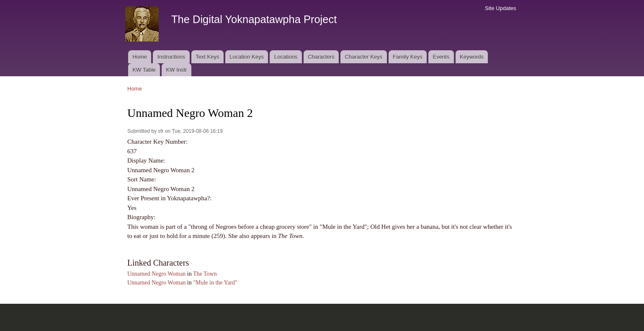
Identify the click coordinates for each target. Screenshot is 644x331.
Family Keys (408, 57)
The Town (205, 274)
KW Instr (177, 70)
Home (140, 57)
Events (441, 57)
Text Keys (207, 57)
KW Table (144, 70)
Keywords (472, 57)
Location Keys (247, 57)
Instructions (171, 57)
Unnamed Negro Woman (156, 274)
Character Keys (364, 57)
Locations (286, 57)
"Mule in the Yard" (215, 283)
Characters (321, 57)
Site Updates (500, 8)
